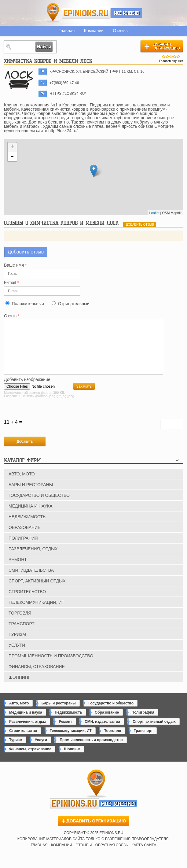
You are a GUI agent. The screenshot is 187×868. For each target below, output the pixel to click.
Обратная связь (112, 855)
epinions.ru (86, 13)
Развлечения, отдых (33, 559)
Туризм (17, 645)
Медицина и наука (30, 516)
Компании (94, 31)
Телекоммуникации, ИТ (36, 612)
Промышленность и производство (51, 666)
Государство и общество (39, 505)
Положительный (28, 304)
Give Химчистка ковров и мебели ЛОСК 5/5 (178, 57)
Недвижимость (27, 527)
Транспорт (22, 634)
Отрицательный (74, 304)
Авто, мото (22, 484)
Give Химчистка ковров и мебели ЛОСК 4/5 (175, 57)
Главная (66, 31)
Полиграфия (23, 548)
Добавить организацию (162, 46)
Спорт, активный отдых (37, 591)
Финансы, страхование (37, 677)
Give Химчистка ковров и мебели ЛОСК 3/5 (171, 57)
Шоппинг (20, 687)
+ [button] (12, 147)
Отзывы (121, 31)
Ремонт (18, 570)
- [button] (12, 157)
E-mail (11, 283)
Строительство (27, 602)
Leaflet (154, 213)
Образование (25, 537)
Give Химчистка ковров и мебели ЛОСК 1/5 (164, 57)
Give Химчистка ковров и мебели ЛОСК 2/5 (167, 57)
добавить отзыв (140, 225)
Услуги (17, 655)
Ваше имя (15, 265)
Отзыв (12, 316)
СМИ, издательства (31, 580)
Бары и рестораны (31, 495)
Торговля (20, 623)
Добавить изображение (27, 390)
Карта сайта (144, 855)
